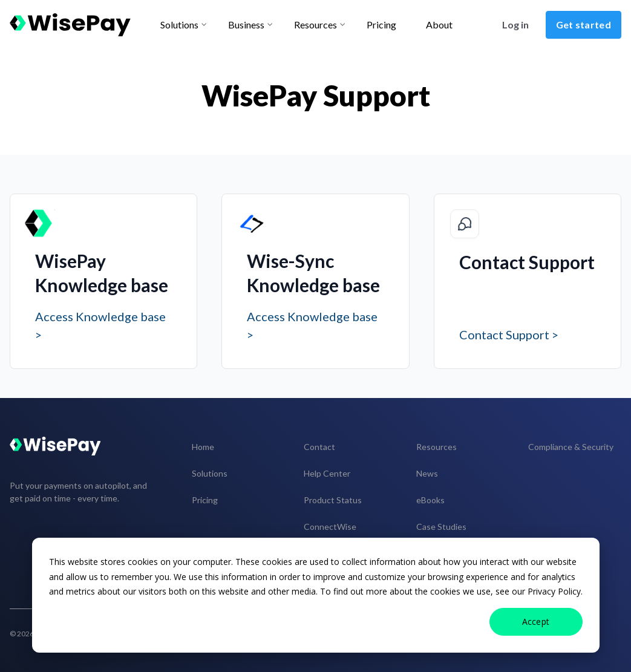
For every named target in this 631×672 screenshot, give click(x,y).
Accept (536, 621)
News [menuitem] (427, 473)
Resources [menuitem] (436, 447)
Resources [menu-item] (315, 24)
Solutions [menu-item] (179, 24)
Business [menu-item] (246, 24)
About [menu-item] (439, 24)
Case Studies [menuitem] (441, 527)
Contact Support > (509, 334)
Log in (515, 24)
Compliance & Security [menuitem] (571, 447)
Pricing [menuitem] (205, 500)
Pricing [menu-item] (381, 24)
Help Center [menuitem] (327, 473)
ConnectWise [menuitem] (330, 527)
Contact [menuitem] (319, 447)
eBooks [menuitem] (430, 500)
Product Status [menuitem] (333, 500)
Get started (584, 24)
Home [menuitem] (203, 447)
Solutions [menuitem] (210, 473)
